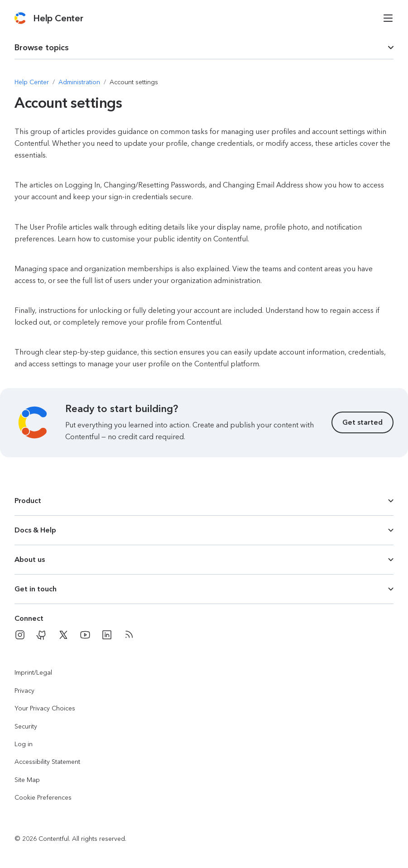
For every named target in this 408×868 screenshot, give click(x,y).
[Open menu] (388, 18)
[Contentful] (20, 18)
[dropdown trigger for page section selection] (204, 48)
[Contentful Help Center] (58, 18)
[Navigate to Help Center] (32, 82)
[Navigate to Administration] (79, 82)
